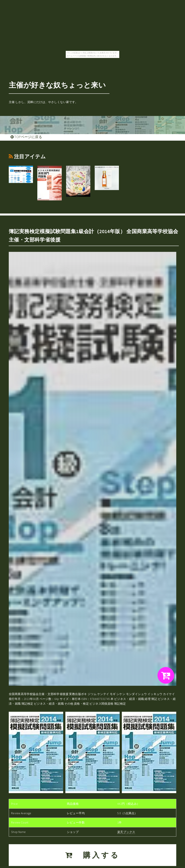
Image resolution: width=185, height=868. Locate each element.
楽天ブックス (126, 832)
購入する (93, 855)
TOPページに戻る (26, 137)
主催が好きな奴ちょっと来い (57, 85)
